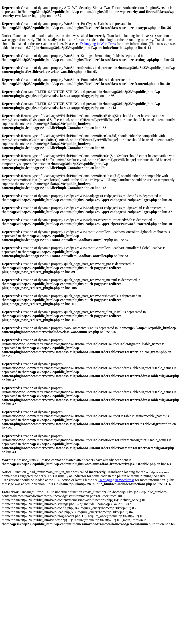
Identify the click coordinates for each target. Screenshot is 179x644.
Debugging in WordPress (98, 44)
